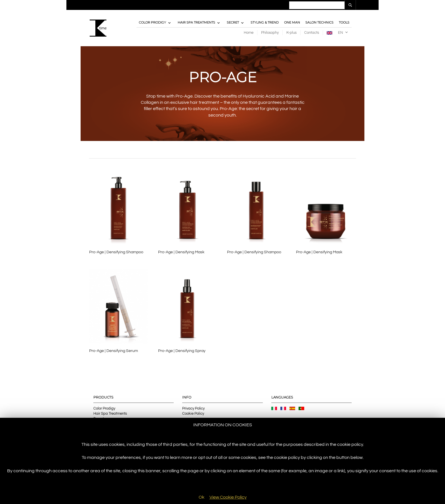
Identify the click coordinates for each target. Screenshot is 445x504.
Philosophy (270, 33)
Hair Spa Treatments (196, 23)
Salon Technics (319, 23)
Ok (201, 497)
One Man (292, 23)
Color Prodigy (152, 23)
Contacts (312, 33)
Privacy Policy (193, 409)
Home (249, 33)
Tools (344, 23)
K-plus (291, 33)
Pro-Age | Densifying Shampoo (116, 252)
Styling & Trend (265, 23)
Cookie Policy (193, 414)
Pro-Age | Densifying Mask (181, 252)
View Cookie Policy (228, 497)
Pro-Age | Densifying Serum (114, 351)
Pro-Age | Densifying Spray (182, 351)
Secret (233, 23)
